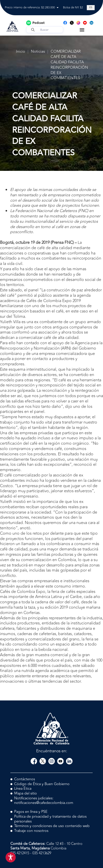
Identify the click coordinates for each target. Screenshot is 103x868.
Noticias (38, 52)
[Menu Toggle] (82, 30)
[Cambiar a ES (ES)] (91, 8)
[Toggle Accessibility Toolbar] (11, 857)
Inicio (20, 52)
